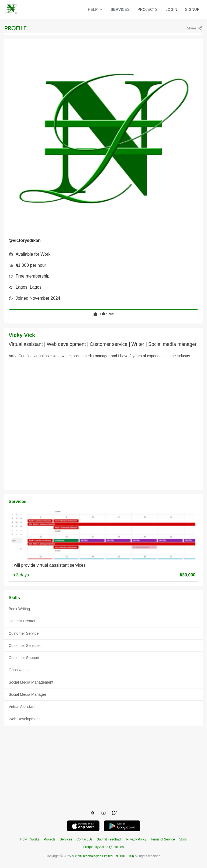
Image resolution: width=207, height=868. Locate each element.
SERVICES (120, 9)
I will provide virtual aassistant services (49, 565)
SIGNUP (192, 9)
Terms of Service (163, 839)
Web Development (24, 719)
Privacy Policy (137, 839)
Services (66, 839)
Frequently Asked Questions (103, 847)
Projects (49, 839)
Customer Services (25, 646)
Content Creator (22, 621)
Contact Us (84, 839)
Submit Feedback (109, 839)
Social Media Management (31, 682)
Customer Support (24, 658)
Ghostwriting (19, 670)
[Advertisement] (103, 767)
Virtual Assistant (22, 707)
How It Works (30, 839)
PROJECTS (148, 9)
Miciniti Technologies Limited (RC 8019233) (103, 856)
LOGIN (171, 9)
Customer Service (24, 633)
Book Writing (19, 609)
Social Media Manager (27, 694)
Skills (183, 839)
